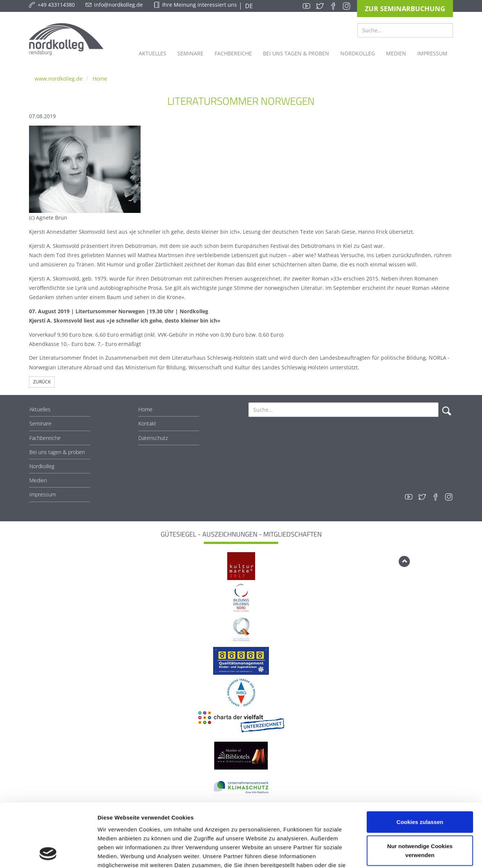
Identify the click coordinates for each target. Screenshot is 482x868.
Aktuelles (40, 409)
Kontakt (147, 423)
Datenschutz (153, 438)
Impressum (43, 494)
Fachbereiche (45, 438)
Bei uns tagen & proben (57, 452)
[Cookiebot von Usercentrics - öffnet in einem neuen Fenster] (48, 854)
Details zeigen (396, 853)
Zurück (42, 382)
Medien (38, 480)
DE (248, 6)
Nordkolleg (42, 466)
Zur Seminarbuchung (405, 9)
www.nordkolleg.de (59, 79)
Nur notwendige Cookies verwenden (420, 791)
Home (100, 79)
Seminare (40, 423)
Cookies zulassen (420, 762)
